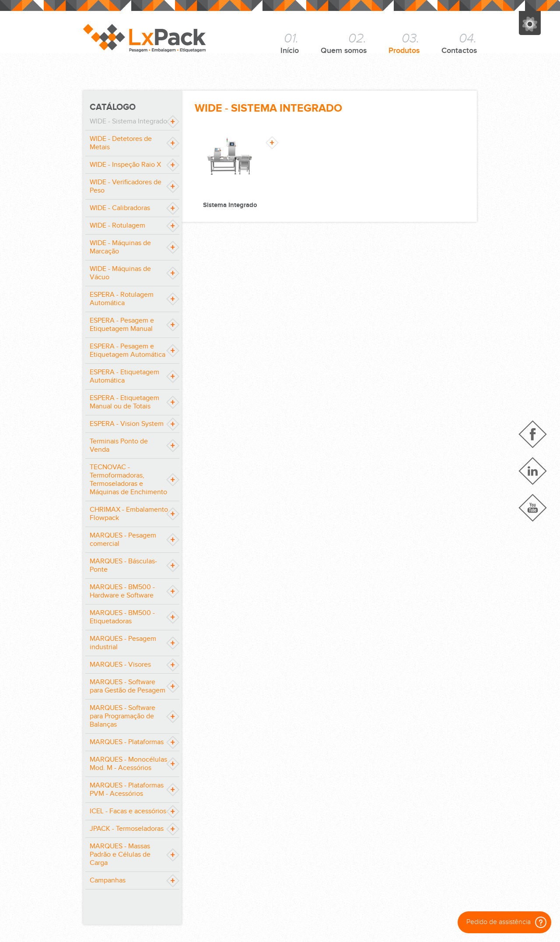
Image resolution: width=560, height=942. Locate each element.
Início (290, 43)
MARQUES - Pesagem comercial (123, 540)
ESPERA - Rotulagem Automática (122, 299)
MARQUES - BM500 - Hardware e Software (122, 591)
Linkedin (533, 471)
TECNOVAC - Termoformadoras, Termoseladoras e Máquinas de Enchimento (128, 480)
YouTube (533, 508)
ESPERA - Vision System (127, 424)
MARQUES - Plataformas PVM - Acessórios (127, 790)
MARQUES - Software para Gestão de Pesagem (128, 686)
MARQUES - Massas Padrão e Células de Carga (120, 855)
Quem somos (344, 43)
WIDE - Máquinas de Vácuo (120, 273)
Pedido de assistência (506, 922)
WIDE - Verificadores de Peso (126, 186)
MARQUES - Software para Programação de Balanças (122, 716)
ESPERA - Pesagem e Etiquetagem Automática (128, 351)
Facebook (533, 434)
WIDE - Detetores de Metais (121, 143)
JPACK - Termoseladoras (127, 829)
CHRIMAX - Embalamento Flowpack (129, 514)
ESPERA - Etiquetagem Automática (124, 376)
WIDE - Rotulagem (117, 226)
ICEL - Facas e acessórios (128, 811)
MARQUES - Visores (120, 665)
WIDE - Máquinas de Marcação (120, 247)
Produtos (404, 43)
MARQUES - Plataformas (127, 742)
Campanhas (108, 880)
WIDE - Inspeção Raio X (125, 165)
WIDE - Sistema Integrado (128, 121)
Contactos (459, 43)
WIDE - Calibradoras (120, 208)
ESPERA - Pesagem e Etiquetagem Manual (122, 325)
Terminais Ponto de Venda (119, 446)
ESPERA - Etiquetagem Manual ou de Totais (124, 402)
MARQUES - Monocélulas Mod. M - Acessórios (128, 764)
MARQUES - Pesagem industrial (123, 643)
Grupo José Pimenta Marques (530, 23)
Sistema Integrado (230, 205)
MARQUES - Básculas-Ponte (123, 566)
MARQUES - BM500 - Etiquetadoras (122, 617)
